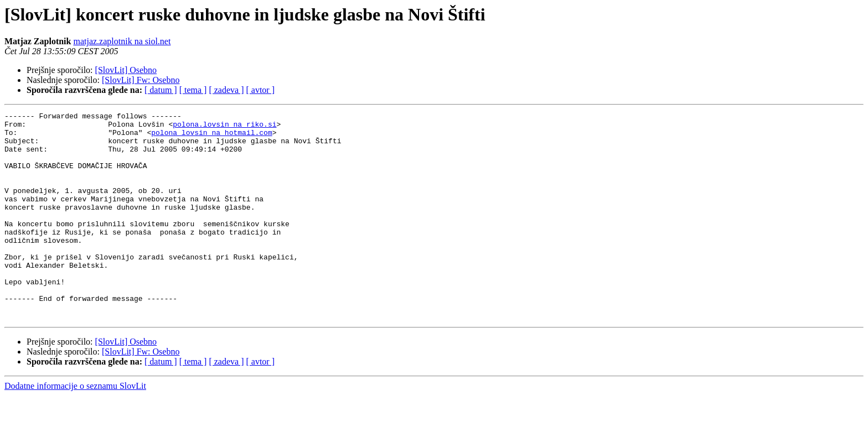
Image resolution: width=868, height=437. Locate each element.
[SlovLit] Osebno (126, 70)
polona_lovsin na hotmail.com (211, 137)
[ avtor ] (260, 90)
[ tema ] (193, 90)
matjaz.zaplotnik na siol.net (122, 41)
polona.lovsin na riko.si (224, 127)
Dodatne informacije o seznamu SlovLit (75, 427)
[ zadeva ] (226, 90)
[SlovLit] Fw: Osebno (141, 80)
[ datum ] (161, 90)
